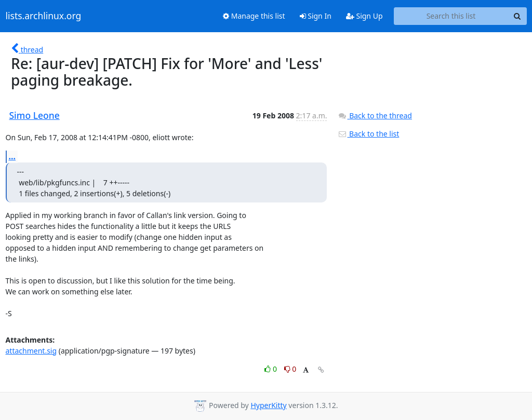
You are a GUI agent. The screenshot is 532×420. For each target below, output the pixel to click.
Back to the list (368, 134)
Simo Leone (35, 115)
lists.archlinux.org (44, 16)
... (12, 156)
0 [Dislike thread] (290, 369)
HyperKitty (268, 405)
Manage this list (254, 16)
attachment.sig (31, 351)
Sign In (316, 16)
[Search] (517, 16)
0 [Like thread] (271, 369)
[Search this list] (451, 16)
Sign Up (364, 16)
